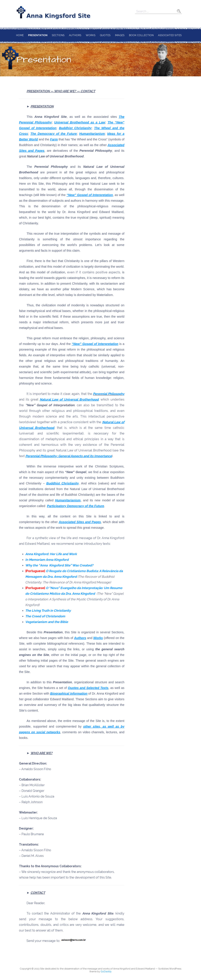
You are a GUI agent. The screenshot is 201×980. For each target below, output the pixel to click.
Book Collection (141, 35)
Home (20, 35)
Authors (75, 35)
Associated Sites (170, 35)
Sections (58, 35)
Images (120, 35)
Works (91, 35)
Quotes (105, 35)
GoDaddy (106, 972)
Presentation (38, 35)
